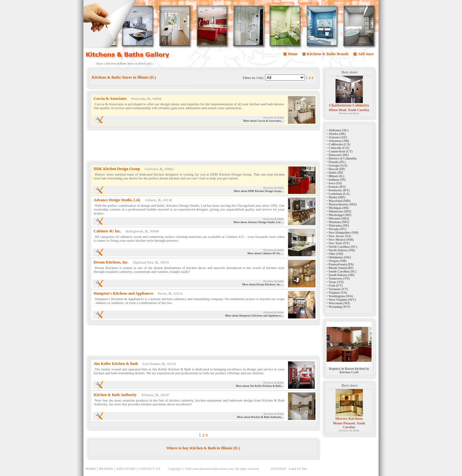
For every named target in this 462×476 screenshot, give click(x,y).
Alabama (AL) (338, 130)
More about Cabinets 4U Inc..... (266, 253)
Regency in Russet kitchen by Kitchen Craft (349, 369)
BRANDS (106, 469)
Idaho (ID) (336, 173)
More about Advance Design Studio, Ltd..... (259, 222)
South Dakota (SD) (342, 275)
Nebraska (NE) (339, 225)
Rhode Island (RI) (341, 268)
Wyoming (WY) (339, 307)
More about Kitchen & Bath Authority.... (261, 417)
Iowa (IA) (335, 183)
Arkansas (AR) (339, 141)
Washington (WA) (341, 296)
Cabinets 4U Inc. (107, 231)
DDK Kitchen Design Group (117, 169)
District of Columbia (343, 158)
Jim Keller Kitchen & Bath (116, 364)
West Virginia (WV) (342, 300)
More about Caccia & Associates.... (264, 121)
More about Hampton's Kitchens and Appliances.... (255, 316)
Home (293, 54)
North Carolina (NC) (343, 247)
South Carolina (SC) (342, 271)
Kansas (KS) (337, 187)
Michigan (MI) (339, 208)
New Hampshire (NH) (343, 233)
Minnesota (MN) (340, 211)
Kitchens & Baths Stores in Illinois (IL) (129, 64)
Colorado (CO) (339, 148)
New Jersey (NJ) (340, 236)
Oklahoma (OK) (340, 257)
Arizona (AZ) (338, 137)
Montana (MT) (339, 222)
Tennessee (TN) (339, 278)
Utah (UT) (336, 286)
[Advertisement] (203, 146)
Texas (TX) (336, 282)
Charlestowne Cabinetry (349, 105)
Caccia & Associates (110, 99)
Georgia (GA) (338, 165)
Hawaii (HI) (337, 169)
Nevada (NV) (338, 229)
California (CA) (339, 144)
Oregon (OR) (338, 261)
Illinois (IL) (336, 176)
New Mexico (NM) (341, 240)
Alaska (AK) (337, 134)
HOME (91, 469)
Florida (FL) (337, 162)
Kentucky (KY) (339, 190)
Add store (366, 54)
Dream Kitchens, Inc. (111, 262)
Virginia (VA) (338, 293)
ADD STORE (126, 469)
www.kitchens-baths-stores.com (213, 469)
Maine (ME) (337, 197)
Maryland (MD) (340, 201)
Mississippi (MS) (340, 215)
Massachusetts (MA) (343, 204)
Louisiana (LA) (339, 194)
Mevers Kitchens (349, 419)
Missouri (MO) (339, 218)
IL (149, 99)
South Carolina (359, 110)
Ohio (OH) (336, 254)
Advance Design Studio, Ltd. (117, 200)
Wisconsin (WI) (339, 303)
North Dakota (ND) (342, 250)
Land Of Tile (298, 469)
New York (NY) (339, 243)
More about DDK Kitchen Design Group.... (259, 191)
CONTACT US (150, 469)
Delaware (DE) (339, 155)
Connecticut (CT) (341, 151)
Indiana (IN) (337, 180)
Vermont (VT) (338, 289)
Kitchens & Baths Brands (328, 54)
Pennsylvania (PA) (341, 264)
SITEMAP (278, 469)
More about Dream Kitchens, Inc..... (263, 284)
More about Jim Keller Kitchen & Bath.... (260, 386)
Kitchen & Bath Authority (115, 395)
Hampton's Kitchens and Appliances (124, 293)
